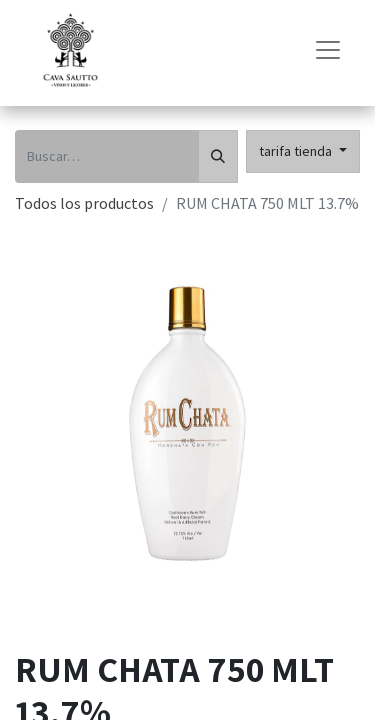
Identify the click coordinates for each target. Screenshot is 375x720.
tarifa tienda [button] (297, 151)
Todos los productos (84, 203)
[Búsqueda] (218, 156)
